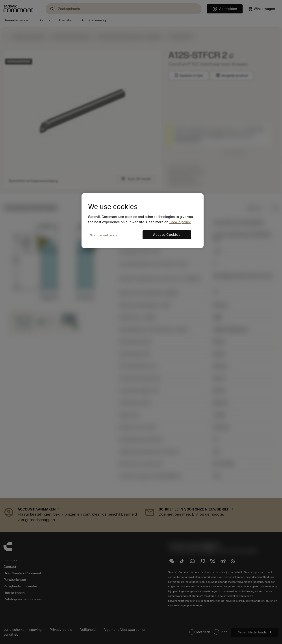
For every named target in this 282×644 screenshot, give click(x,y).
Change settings (103, 235)
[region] (143, 221)
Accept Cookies (167, 235)
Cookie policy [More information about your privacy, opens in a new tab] (180, 222)
